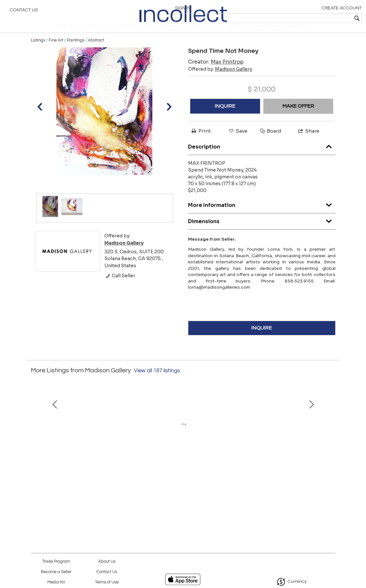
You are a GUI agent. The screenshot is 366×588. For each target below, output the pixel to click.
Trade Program (56, 562)
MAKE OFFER (298, 115)
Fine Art (56, 49)
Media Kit (56, 582)
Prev (36, 444)
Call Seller (120, 285)
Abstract (96, 49)
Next (331, 444)
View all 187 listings (157, 380)
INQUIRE (225, 115)
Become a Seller (56, 572)
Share (308, 140)
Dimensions (262, 229)
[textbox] (314, 18)
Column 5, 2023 (90, 486)
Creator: (216, 71)
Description (262, 154)
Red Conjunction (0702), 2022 (183, 486)
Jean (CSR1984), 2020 (276, 486)
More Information (262, 213)
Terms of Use (107, 582)
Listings (38, 49)
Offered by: (220, 78)
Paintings (76, 49)
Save (238, 140)
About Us (107, 562)
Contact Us (24, 11)
